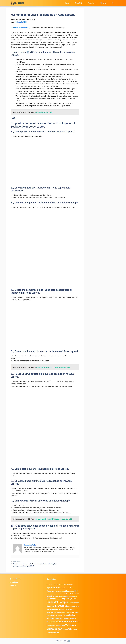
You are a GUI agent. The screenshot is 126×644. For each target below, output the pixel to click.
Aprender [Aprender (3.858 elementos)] (51, 591)
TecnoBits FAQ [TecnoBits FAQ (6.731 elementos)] (72, 622)
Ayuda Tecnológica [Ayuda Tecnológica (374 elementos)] (60, 591)
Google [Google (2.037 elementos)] (63, 599)
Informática (23, 28)
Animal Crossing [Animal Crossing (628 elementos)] (68, 585)
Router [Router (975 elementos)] (57, 619)
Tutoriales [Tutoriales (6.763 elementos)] (71, 625)
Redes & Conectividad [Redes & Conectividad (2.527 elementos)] (59, 615)
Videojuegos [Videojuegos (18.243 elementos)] (54, 629)
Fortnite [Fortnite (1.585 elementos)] (53, 599)
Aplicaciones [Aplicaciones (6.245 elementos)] (53, 588)
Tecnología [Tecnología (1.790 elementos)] (51, 625)
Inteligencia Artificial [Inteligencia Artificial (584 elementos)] (73, 606)
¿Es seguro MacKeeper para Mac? (23, 566)
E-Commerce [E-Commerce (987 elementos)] (56, 596)
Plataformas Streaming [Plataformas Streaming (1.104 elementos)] (70, 613)
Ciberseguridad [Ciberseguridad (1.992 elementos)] (71, 591)
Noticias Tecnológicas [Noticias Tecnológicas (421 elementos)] (56, 613)
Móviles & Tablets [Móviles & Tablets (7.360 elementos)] (63, 610)
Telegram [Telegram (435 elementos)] (58, 626)
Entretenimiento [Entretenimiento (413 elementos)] (64, 596)
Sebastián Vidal (21, 22)
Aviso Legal (14, 582)
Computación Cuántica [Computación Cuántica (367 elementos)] (60, 594)
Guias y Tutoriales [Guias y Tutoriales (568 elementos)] (72, 599)
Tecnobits (14, 28)
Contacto (13, 585)
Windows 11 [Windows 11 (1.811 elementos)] (54, 633)
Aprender (93, 3)
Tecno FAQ (81, 3)
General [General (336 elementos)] (58, 599)
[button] (113, 3)
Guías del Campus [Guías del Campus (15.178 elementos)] (57, 602)
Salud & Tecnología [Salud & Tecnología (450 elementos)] (64, 619)
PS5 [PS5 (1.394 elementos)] (48, 615)
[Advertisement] (45, 153)
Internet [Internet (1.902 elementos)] (50, 610)
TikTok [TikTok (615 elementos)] (63, 626)
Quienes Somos (16, 579)
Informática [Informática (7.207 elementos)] (61, 606)
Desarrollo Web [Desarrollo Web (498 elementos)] (70, 594)
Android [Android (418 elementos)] (61, 585)
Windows (105, 3)
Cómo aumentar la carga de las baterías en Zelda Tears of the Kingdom (35, 564)
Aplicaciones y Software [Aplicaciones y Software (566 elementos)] (67, 588)
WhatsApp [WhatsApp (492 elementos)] (65, 629)
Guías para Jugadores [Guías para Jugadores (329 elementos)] (74, 603)
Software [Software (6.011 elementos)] (59, 622)
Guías (69, 3)
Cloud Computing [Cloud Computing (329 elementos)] (50, 594)
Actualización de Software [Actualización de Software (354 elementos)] (53, 585)
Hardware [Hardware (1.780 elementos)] (50, 606)
